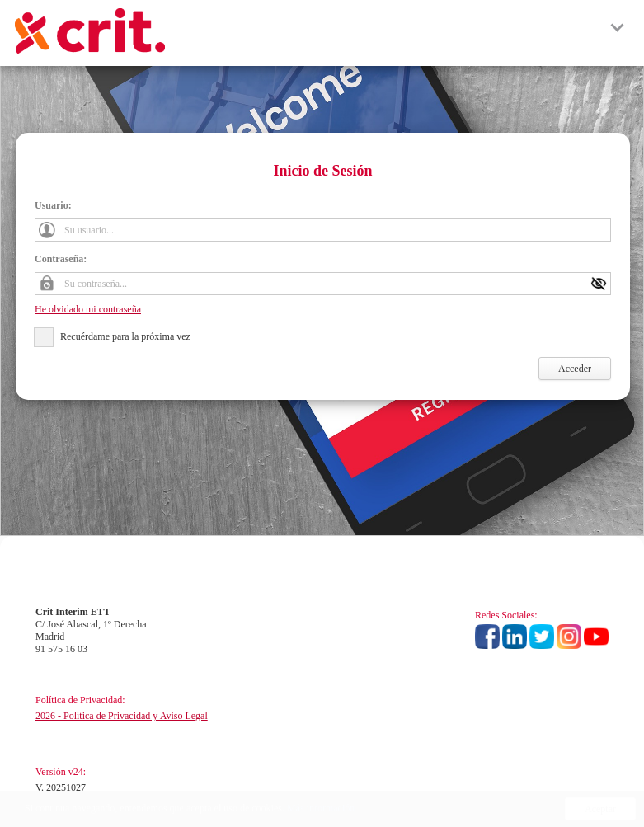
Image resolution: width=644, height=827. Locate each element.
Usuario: (53, 205)
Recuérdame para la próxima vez (125, 336)
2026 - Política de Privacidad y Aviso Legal (122, 716)
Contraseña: (61, 259)
